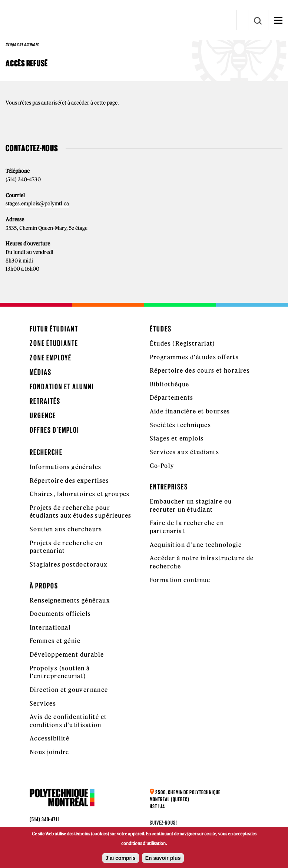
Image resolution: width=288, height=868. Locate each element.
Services (43, 703)
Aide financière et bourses (190, 411)
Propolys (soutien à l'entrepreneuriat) (60, 672)
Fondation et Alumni (62, 387)
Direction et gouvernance (69, 690)
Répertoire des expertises (69, 481)
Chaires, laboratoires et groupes (80, 494)
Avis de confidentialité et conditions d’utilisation (68, 721)
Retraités (45, 401)
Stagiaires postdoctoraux (69, 564)
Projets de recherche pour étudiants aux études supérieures (81, 512)
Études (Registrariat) (183, 343)
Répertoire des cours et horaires (200, 370)
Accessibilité (49, 738)
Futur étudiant (54, 329)
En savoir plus (163, 859)
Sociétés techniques (181, 425)
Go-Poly (162, 466)
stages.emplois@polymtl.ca (37, 204)
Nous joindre (49, 752)
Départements (172, 397)
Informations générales (66, 467)
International (50, 627)
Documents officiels (60, 614)
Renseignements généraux (70, 600)
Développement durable (67, 654)
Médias (41, 372)
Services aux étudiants (185, 452)
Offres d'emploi (54, 430)
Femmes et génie (55, 641)
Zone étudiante (54, 343)
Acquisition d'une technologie (196, 545)
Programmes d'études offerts (194, 357)
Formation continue (180, 580)
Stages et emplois (177, 438)
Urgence (43, 415)
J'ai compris (121, 859)
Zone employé (51, 358)
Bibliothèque (170, 384)
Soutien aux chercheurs (66, 529)
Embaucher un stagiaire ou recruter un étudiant (191, 505)
